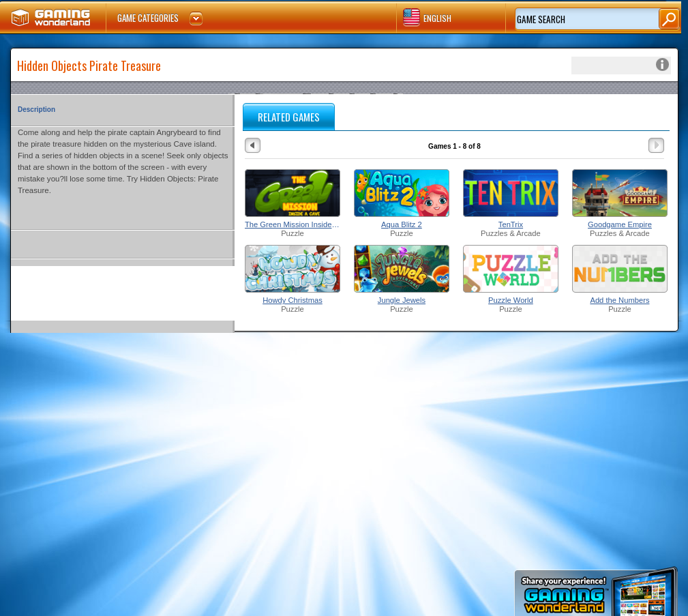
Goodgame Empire (620, 224)
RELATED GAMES (289, 117)
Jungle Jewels (402, 300)
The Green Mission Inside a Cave (293, 224)
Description (36, 109)
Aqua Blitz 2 (402, 224)
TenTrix (511, 224)
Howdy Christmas (293, 300)
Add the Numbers (619, 300)
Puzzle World (511, 300)
